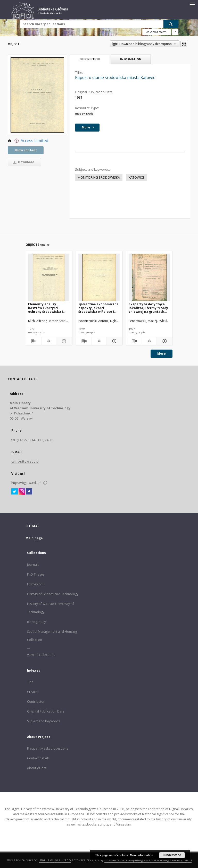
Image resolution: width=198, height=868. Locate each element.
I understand (172, 855)
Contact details (38, 758)
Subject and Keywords (43, 721)
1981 (79, 97)
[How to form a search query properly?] (175, 32)
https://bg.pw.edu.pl (26, 483)
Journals (33, 565)
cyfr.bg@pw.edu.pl (25, 461)
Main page (34, 538)
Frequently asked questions (48, 748)
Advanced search (156, 32)
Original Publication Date (46, 711)
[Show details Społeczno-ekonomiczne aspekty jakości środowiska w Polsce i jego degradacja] (114, 341)
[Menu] (192, 4)
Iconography (36, 622)
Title (30, 682)
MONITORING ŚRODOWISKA (99, 177)
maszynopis (84, 113)
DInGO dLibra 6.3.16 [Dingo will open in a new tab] (55, 860)
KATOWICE (137, 177)
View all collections (41, 655)
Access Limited (28, 141)
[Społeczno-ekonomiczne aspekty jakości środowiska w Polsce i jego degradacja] (99, 278)
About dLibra (37, 768)
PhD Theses (36, 574)
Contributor (36, 702)
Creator (33, 692)
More (162, 354)
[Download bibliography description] (33, 341)
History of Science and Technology (53, 594)
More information (142, 855)
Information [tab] (131, 59)
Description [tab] (90, 59)
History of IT (36, 584)
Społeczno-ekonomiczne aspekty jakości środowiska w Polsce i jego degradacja (98, 308)
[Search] (171, 24)
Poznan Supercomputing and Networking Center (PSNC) (148, 860)
